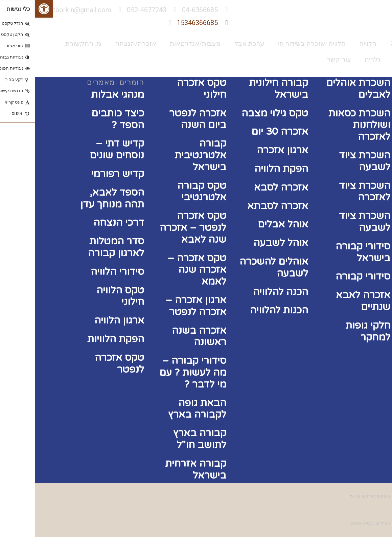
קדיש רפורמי (82, 174)
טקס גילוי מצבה (240, 113)
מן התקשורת (48, 44)
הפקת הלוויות (80, 339)
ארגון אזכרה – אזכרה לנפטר (161, 306)
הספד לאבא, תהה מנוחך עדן (77, 198)
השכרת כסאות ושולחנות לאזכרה (324, 125)
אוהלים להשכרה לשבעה (239, 267)
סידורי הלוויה (82, 272)
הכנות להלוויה (244, 310)
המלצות (370, 59)
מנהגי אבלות (82, 95)
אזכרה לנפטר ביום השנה (163, 119)
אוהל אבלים (248, 224)
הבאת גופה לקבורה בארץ (162, 409)
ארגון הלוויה (84, 320)
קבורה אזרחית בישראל (160, 469)
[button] (9, 9)
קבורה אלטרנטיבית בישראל (165, 155)
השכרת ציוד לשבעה (329, 161)
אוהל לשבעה (246, 243)
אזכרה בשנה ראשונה (164, 336)
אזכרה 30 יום (245, 131)
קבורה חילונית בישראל (243, 89)
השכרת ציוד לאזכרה (329, 192)
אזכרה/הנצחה (100, 44)
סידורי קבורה (328, 276)
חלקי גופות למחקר (333, 331)
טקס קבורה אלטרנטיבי (167, 192)
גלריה (337, 59)
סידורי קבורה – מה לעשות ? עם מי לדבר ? (158, 372)
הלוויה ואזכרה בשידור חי (277, 44)
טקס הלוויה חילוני (85, 296)
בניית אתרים (326, 523)
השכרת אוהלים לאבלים (323, 89)
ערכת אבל (214, 44)
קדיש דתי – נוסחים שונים (82, 149)
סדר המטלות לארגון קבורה (81, 247)
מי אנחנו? (368, 44)
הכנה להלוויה (245, 292)
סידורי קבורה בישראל (328, 252)
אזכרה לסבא (246, 187)
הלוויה (333, 44)
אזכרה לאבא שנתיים (328, 301)
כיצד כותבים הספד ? (83, 119)
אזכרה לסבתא (243, 206)
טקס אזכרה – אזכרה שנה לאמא (162, 270)
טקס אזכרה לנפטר (84, 363)
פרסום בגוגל (327, 496)
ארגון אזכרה (247, 150)
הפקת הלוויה (246, 169)
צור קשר (304, 59)
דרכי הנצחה (84, 223)
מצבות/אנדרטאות (160, 44)
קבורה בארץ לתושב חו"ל (165, 439)
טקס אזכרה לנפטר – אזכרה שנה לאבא (158, 228)
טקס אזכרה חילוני (166, 89)
